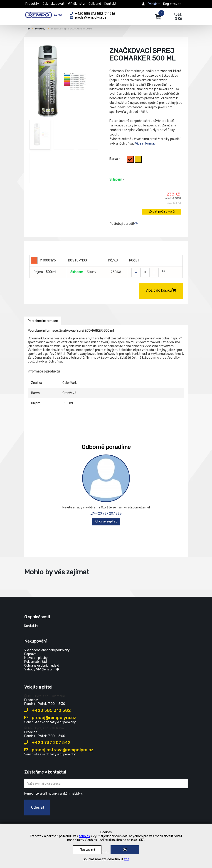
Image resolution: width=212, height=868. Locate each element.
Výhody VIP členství (42, 669)
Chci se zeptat (106, 521)
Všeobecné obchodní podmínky (47, 650)
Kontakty (31, 626)
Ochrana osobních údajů (42, 666)
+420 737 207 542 (47, 743)
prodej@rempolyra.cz (50, 718)
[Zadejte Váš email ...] (106, 784)
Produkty (32, 4)
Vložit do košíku (161, 290)
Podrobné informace (43, 321)
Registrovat (172, 4)
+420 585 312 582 (48, 711)
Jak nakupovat (53, 4)
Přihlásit (154, 4)
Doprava (30, 654)
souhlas (84, 836)
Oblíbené (95, 4)
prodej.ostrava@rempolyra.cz (59, 750)
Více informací (146, 144)
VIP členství (76, 4)
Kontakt (110, 4)
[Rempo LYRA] (44, 14)
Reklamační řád (36, 662)
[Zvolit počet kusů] (145, 272)
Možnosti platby (36, 658)
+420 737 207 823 (106, 514)
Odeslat (38, 807)
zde (127, 859)
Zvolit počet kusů (162, 212)
